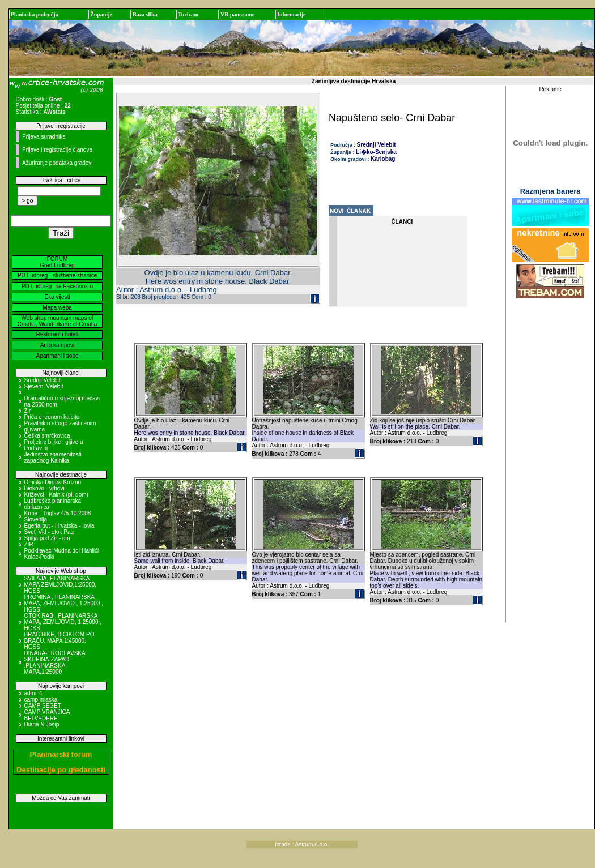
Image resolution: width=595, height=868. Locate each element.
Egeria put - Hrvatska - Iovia (59, 526)
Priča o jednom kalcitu (52, 417)
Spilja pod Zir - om (47, 538)
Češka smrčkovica (47, 436)
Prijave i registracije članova (57, 150)
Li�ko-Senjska (376, 152)
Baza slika (145, 14)
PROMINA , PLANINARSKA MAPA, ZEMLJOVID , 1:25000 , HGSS (64, 603)
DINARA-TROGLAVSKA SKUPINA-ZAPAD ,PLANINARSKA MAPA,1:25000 (55, 662)
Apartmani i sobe (57, 356)
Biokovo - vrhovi (44, 488)
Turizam (188, 14)
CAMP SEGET (43, 706)
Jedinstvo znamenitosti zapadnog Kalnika (53, 457)
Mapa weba (57, 308)
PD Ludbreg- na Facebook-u (57, 286)
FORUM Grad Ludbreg (57, 262)
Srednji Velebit (42, 380)
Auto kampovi (58, 345)
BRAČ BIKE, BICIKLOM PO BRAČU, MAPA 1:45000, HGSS (59, 641)
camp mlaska (41, 700)
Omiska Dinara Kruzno (53, 482)
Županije (101, 14)
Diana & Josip (42, 724)
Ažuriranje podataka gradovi (58, 163)
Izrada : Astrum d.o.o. (302, 845)
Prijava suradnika (44, 137)
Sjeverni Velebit (44, 386)
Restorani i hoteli (57, 334)
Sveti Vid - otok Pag (49, 532)
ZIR (29, 544)
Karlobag (383, 159)
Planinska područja (35, 14)
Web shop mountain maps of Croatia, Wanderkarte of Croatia (58, 321)
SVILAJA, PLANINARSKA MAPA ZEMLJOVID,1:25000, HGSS (61, 585)
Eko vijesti (57, 297)
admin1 (34, 693)
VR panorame (237, 14)
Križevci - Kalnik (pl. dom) (56, 495)
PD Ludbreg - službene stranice (57, 275)
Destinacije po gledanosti (61, 770)
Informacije (292, 14)
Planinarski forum (61, 754)
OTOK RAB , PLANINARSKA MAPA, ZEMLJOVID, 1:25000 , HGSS (63, 622)
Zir (28, 411)
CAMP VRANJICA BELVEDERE (47, 715)
